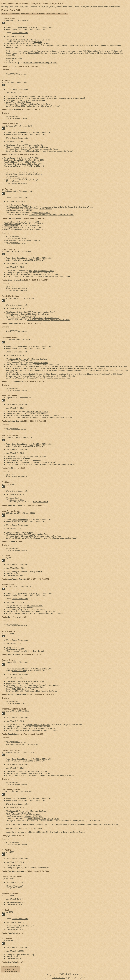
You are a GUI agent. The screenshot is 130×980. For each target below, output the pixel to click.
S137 (8, 745)
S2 (7, 291)
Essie (39, 651)
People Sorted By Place (54, 14)
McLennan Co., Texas (37, 145)
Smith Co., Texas (28, 689)
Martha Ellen (19, 29)
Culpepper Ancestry (10, 971)
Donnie (44, 727)
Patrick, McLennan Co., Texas (43, 312)
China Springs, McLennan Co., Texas (40, 98)
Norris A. (46, 209)
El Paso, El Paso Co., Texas (45, 462)
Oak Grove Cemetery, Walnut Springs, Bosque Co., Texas (48, 276)
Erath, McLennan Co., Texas (39, 40)
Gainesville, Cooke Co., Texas (37, 412)
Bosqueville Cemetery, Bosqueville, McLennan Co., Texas (49, 378)
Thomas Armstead (49, 685)
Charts (33, 14)
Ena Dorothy (41, 868)
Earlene (10, 158)
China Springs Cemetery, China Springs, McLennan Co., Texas (51, 464)
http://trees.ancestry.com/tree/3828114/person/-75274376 (23, 175)
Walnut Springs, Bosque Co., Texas (46, 275)
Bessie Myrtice (45, 273)
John (39, 610)
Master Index (25, 14)
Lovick (40, 100)
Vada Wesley (34, 572)
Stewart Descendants (20, 33)
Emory (44, 314)
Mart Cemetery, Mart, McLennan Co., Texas (41, 691)
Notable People (10, 969)
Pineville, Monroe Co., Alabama (38, 725)
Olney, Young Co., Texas (41, 104)
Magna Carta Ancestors (10, 967)
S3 (7, 73)
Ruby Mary (41, 502)
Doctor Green (20, 27)
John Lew (41, 363)
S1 (7, 173)
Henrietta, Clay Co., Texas (46, 612)
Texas (32, 147)
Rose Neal (11, 162)
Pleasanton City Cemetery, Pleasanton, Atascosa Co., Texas (50, 151)
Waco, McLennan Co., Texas (44, 729)
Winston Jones (13, 166)
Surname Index (15, 14)
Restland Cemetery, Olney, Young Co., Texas (41, 63)
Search (65, 14)
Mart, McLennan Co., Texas (34, 687)
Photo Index (41, 14)
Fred (38, 460)
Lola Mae (40, 414)
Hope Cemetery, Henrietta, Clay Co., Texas (46, 613)
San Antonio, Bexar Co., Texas (47, 416)
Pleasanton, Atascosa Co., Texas (46, 149)
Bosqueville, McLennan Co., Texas (42, 271)
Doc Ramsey (12, 160)
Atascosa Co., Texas (43, 213)
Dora (30, 926)
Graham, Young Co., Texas (40, 44)
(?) (29, 532)
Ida (38, 42)
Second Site (62, 978)
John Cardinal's (55, 978)
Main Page (5, 14)
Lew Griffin (68, 973)
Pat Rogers (11, 164)
